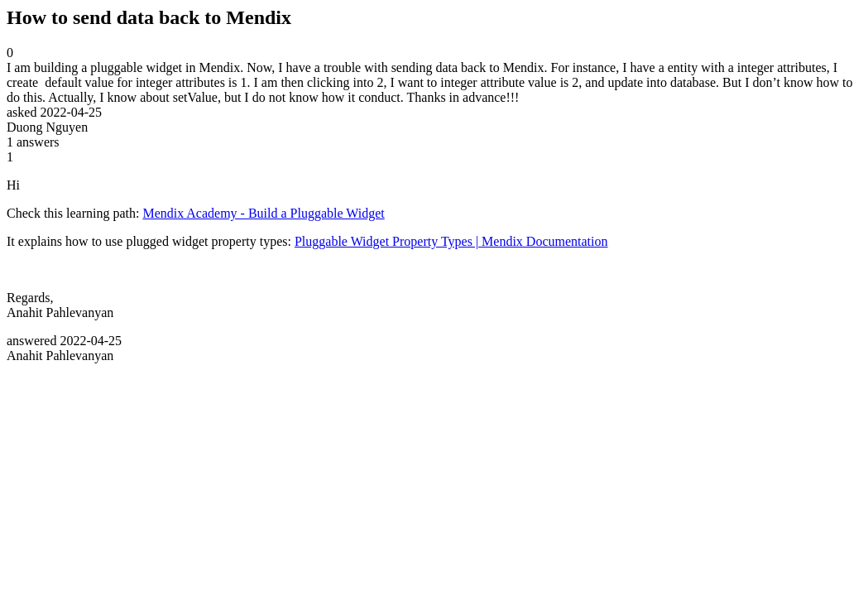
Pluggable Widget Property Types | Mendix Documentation (451, 241)
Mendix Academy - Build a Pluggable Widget (263, 213)
